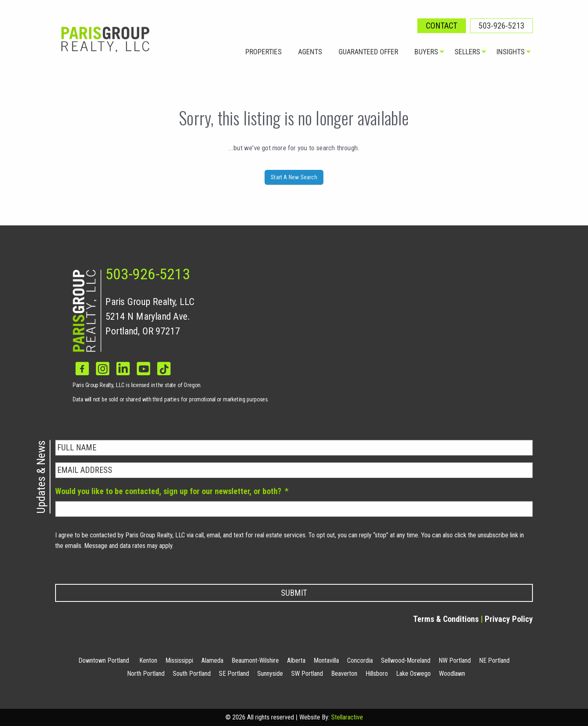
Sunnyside (270, 674)
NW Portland (455, 660)
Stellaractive (347, 717)
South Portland (192, 674)
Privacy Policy (79, 564)
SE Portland (234, 674)
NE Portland (494, 660)
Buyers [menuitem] (426, 52)
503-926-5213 (501, 26)
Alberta (296, 660)
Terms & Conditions (446, 619)
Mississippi (179, 660)
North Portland (146, 674)
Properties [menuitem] (264, 52)
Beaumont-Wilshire (255, 660)
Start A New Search (294, 177)
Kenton (148, 660)
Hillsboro (377, 674)
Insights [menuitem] (511, 52)
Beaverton (344, 674)
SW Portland (307, 674)
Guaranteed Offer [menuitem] (368, 52)
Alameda (212, 660)
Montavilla (326, 660)
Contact (442, 26)
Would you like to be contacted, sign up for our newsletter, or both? (172, 491)
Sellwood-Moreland (406, 660)
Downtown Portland (104, 660)
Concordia (360, 660)
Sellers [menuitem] (467, 52)
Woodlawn (452, 674)
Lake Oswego (413, 674)
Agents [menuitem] (310, 52)
